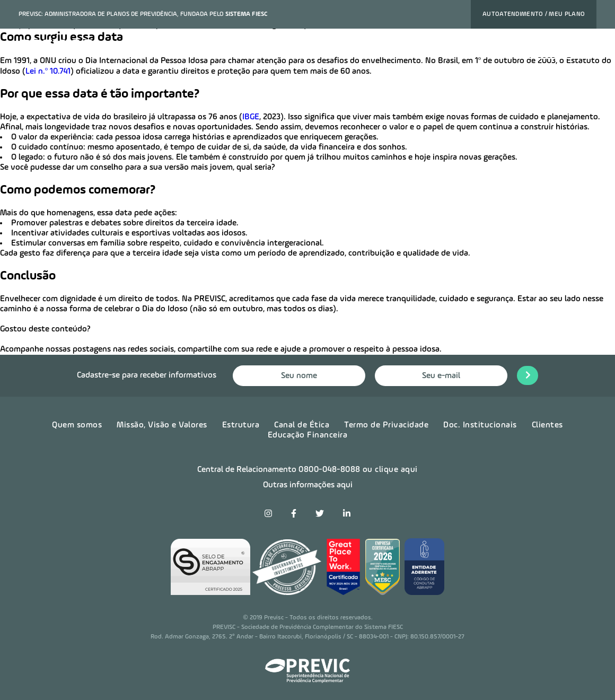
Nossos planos (162, 49)
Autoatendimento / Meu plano (534, 14)
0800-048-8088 (330, 470)
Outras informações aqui (308, 485)
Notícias (393, 49)
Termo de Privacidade (386, 425)
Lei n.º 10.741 (48, 72)
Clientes (547, 425)
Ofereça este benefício (247, 49)
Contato (487, 49)
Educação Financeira (308, 435)
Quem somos (77, 425)
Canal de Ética (302, 425)
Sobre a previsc (334, 49)
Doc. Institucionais (480, 425)
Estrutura (241, 425)
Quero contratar (554, 50)
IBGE (251, 117)
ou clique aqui (390, 470)
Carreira (441, 49)
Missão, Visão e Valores (162, 425)
